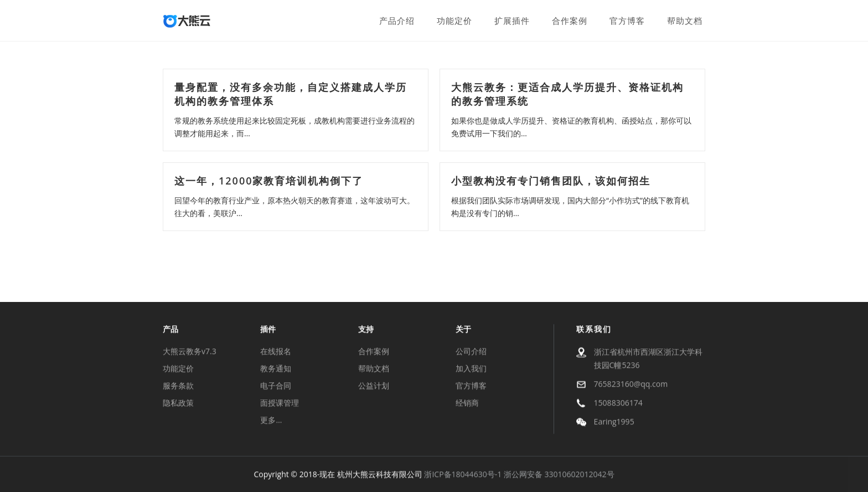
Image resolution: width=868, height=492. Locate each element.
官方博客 (471, 386)
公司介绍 (471, 352)
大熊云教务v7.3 (190, 352)
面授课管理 (280, 404)
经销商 (467, 404)
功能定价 (178, 369)
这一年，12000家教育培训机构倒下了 (269, 181)
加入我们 (471, 369)
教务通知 (276, 369)
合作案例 (374, 352)
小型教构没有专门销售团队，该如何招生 (551, 181)
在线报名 (276, 352)
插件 (268, 330)
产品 (170, 330)
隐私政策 (178, 404)
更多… (271, 421)
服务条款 (178, 386)
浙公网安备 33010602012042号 (559, 475)
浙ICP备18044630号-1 (463, 475)
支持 (366, 330)
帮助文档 (374, 369)
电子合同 (276, 386)
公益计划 (374, 386)
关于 (463, 330)
